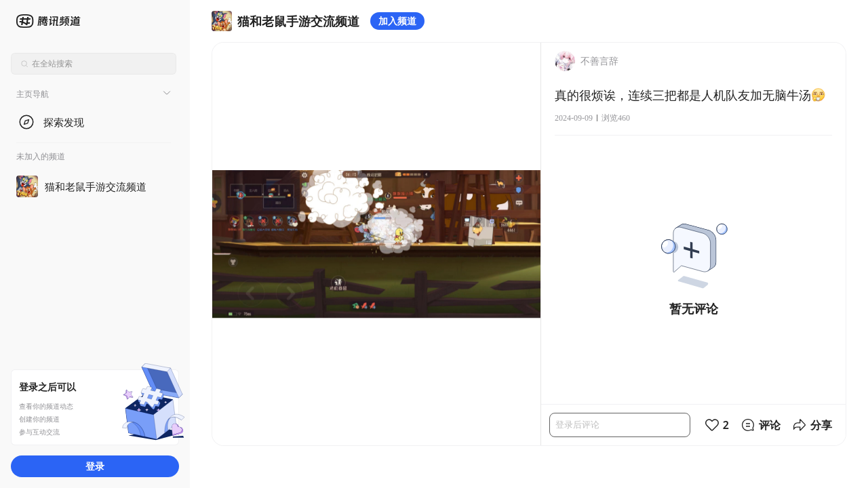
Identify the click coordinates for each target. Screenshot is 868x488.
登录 (95, 466)
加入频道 (397, 21)
